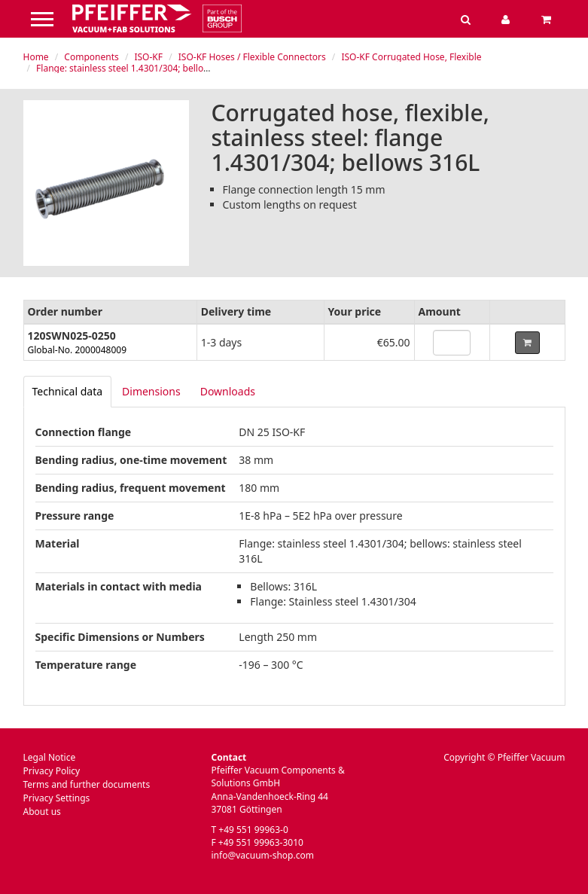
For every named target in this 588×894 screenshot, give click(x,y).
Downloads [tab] (228, 391)
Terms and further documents (87, 784)
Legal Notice (50, 757)
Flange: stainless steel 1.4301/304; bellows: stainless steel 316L (169, 68)
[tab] (68, 392)
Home (36, 57)
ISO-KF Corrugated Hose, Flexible (411, 57)
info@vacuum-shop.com (263, 855)
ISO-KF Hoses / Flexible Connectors (252, 57)
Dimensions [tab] (151, 391)
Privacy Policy (52, 771)
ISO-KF (148, 57)
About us (42, 812)
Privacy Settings (57, 798)
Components (91, 57)
